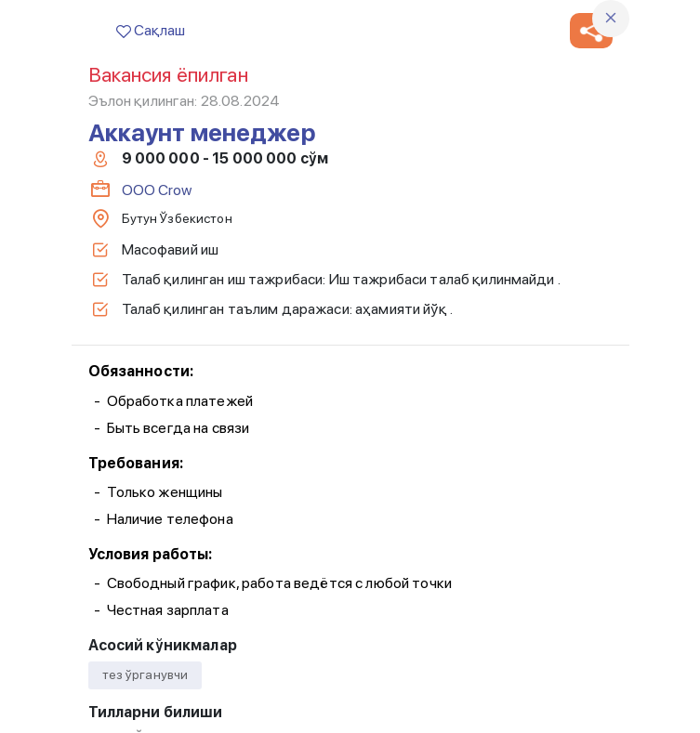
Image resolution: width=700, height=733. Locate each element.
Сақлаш (151, 30)
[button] (591, 31)
